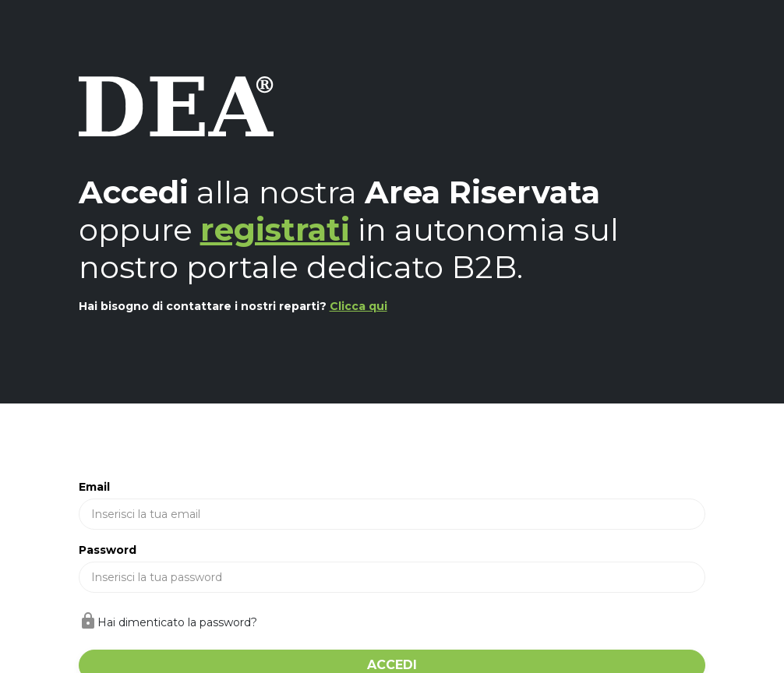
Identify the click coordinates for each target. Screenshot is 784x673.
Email (94, 487)
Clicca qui (358, 306)
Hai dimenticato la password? (177, 622)
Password (108, 550)
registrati (275, 229)
